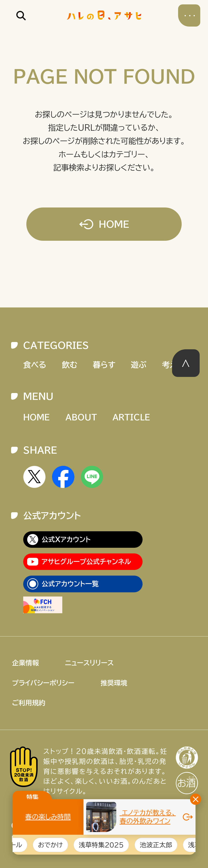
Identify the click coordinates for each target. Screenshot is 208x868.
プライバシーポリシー (43, 683)
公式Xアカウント (66, 539)
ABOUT (81, 417)
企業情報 (26, 663)
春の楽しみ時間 (48, 817)
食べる (35, 365)
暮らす (104, 365)
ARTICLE (131, 417)
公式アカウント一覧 (70, 584)
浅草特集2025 (107, 845)
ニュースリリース (89, 663)
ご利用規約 (29, 703)
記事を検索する (21, 15)
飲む (70, 365)
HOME (114, 224)
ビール (18, 845)
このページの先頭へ (186, 363)
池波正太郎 (161, 845)
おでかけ (56, 845)
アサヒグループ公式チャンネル (86, 562)
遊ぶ (139, 365)
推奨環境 (114, 683)
